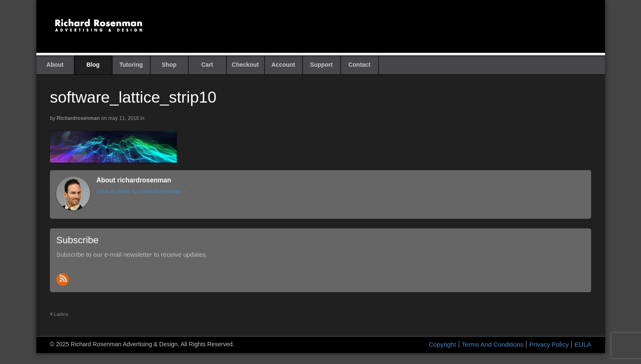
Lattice (59, 314)
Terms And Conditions (493, 344)
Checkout (245, 65)
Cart (207, 65)
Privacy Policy (549, 344)
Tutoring (131, 65)
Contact (359, 65)
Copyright (442, 344)
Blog (93, 65)
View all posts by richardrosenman (142, 191)
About (55, 65)
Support (321, 65)
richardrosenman (78, 118)
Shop (169, 65)
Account (283, 65)
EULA (583, 344)
